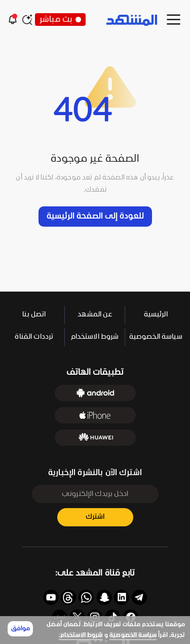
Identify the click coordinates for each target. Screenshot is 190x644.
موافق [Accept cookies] (21, 629)
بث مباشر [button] (60, 20)
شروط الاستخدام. (81, 635)
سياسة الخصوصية (133, 635)
